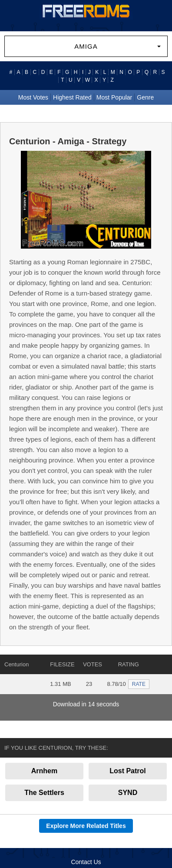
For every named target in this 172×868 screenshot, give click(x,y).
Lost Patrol (128, 771)
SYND (128, 793)
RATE (139, 684)
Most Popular (114, 97)
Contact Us (86, 862)
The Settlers (44, 793)
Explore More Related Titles (86, 826)
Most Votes (33, 97)
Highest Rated (72, 97)
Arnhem (44, 771)
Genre (145, 97)
